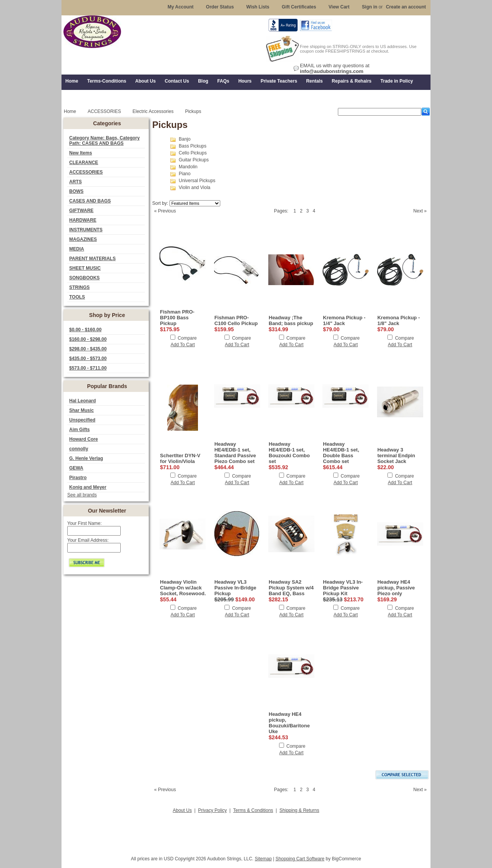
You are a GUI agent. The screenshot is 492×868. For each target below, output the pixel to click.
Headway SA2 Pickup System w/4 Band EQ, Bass (291, 588)
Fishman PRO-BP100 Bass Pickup (177, 318)
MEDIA (77, 249)
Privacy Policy (212, 810)
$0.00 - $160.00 (85, 330)
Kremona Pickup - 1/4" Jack (344, 320)
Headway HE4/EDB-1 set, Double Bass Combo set (341, 453)
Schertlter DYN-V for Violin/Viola (180, 458)
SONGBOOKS (84, 278)
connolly (79, 449)
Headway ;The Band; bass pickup (291, 320)
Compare (187, 338)
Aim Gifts (79, 430)
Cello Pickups (193, 153)
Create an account (406, 7)
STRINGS (79, 287)
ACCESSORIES (86, 172)
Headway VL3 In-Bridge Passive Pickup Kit (343, 588)
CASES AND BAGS (90, 201)
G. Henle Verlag (86, 458)
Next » (420, 211)
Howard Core (84, 439)
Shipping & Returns (299, 810)
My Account (181, 7)
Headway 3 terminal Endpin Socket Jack (396, 456)
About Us (182, 810)
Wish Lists (258, 7)
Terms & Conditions (253, 810)
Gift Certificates (299, 7)
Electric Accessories (153, 111)
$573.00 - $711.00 (88, 368)
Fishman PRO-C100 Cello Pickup (236, 320)
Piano (185, 174)
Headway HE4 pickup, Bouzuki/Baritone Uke (289, 723)
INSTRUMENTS (86, 230)
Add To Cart (183, 345)
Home (70, 111)
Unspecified (82, 420)
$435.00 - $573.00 (88, 358)
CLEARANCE (84, 163)
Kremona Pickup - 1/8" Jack (399, 320)
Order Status (220, 7)
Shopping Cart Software (300, 859)
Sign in (370, 7)
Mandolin (188, 167)
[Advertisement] (246, 832)
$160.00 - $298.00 (88, 339)
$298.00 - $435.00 (88, 349)
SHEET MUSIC (85, 268)
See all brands (82, 495)
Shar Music (81, 410)
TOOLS (77, 297)
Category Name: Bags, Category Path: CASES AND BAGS (104, 141)
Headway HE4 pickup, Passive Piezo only (396, 588)
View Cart (339, 7)
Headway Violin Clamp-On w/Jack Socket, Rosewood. (183, 588)
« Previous (165, 211)
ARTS (76, 182)
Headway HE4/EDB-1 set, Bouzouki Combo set (289, 453)
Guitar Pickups (194, 160)
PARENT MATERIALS (92, 259)
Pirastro (78, 478)
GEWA (76, 468)
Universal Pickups (197, 181)
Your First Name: (85, 523)
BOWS (76, 191)
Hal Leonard (82, 401)
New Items (81, 153)
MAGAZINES (83, 239)
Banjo (185, 139)
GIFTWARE (81, 211)
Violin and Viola (194, 188)
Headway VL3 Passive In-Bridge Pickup (235, 588)
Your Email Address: (88, 540)
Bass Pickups (193, 146)
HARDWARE (83, 220)
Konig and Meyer (88, 487)
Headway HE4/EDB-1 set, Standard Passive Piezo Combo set (235, 453)
